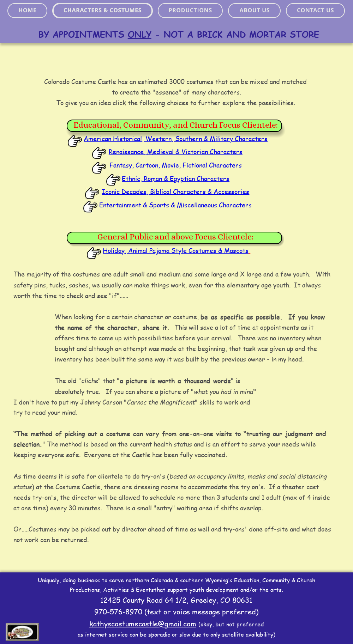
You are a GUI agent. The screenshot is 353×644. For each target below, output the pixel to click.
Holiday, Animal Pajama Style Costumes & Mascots (176, 250)
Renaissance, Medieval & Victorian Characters (176, 152)
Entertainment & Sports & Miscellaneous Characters (175, 205)
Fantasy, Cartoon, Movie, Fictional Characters (176, 165)
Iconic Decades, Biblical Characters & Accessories (175, 192)
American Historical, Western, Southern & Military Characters (176, 139)
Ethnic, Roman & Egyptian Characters (176, 178)
